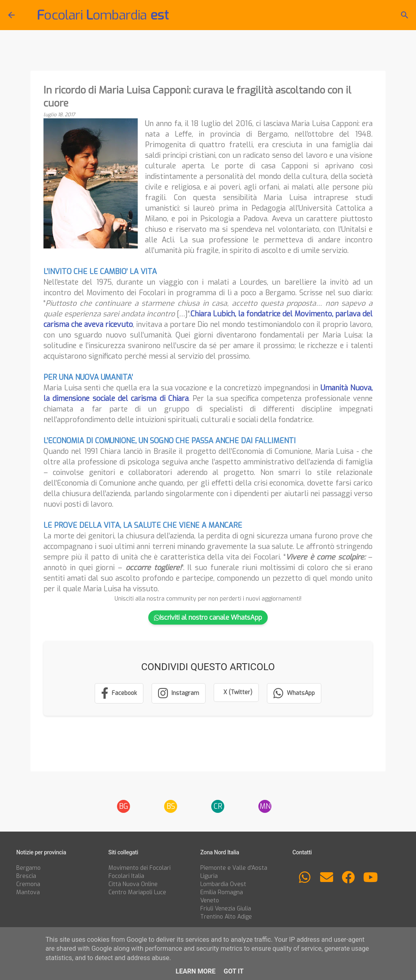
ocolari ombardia (103, 15)
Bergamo (28, 868)
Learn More (195, 971)
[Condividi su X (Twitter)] (236, 693)
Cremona (28, 884)
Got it (233, 971)
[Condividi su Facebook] (119, 693)
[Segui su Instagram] (179, 693)
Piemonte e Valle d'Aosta (234, 868)
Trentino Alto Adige (226, 917)
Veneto (210, 901)
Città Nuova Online (133, 884)
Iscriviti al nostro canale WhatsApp (208, 617)
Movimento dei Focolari (140, 868)
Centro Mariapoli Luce (137, 892)
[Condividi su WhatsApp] (294, 693)
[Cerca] (405, 15)
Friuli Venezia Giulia (226, 909)
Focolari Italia (126, 876)
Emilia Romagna (222, 892)
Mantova (28, 892)
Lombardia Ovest (223, 884)
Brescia (26, 876)
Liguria (209, 876)
